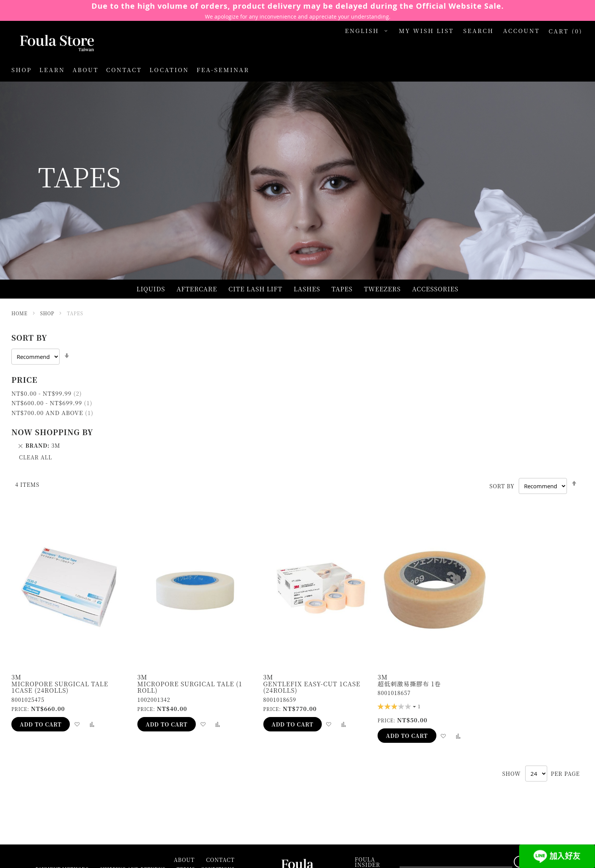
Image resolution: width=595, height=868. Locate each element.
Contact (124, 70)
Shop (48, 313)
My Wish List (426, 31)
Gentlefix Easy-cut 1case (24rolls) (312, 687)
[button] (368, 31)
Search (479, 31)
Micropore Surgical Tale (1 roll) (190, 687)
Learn (52, 70)
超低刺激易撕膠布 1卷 (409, 684)
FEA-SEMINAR (223, 70)
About (86, 70)
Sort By (502, 486)
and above (52, 413)
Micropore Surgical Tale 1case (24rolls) (60, 687)
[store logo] (49, 44)
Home (20, 313)
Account (522, 31)
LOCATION (169, 70)
